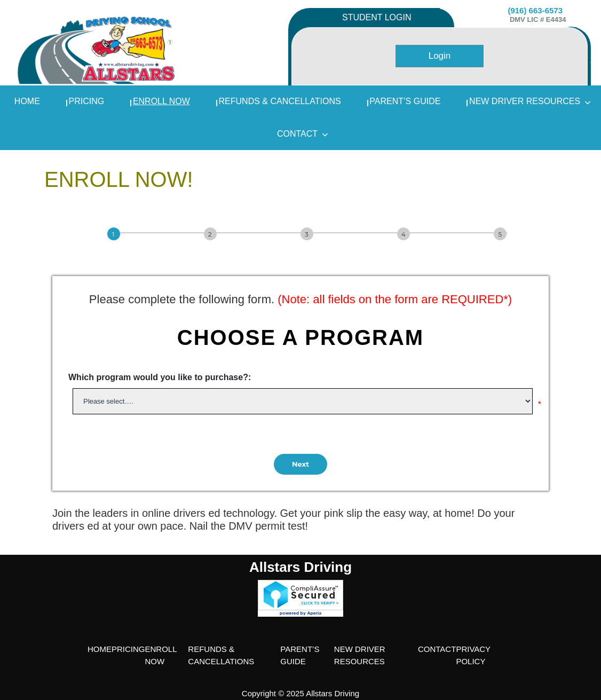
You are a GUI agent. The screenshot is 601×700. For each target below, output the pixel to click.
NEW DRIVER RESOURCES (530, 101)
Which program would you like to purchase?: (160, 377)
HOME (100, 649)
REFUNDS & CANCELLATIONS (280, 101)
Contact (303, 134)
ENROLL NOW (161, 101)
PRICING (87, 101)
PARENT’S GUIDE (405, 101)
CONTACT (437, 649)
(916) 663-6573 (535, 10)
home (27, 101)
